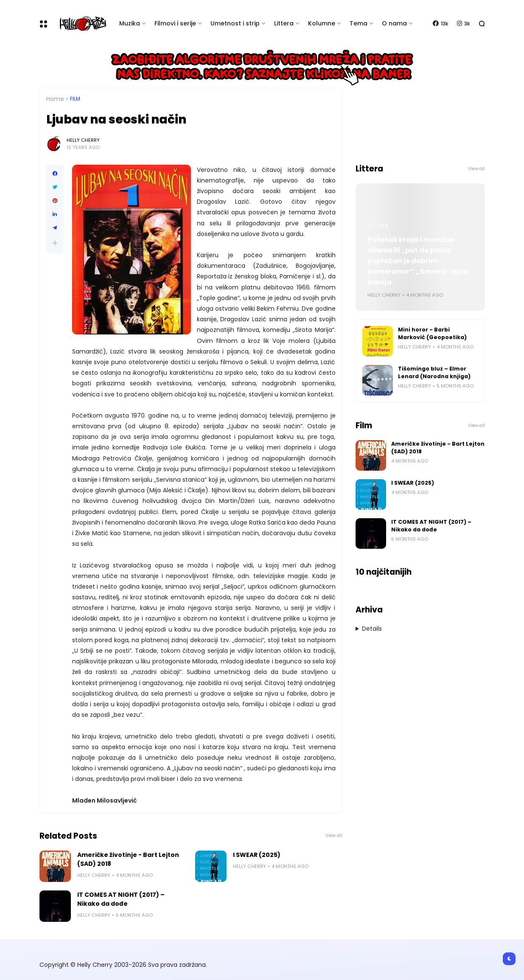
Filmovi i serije (175, 23)
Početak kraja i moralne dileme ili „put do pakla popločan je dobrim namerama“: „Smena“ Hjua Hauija (418, 261)
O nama (394, 23)
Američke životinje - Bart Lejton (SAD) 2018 (128, 859)
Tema (359, 23)
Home (55, 99)
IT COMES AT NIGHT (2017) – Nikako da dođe (121, 899)
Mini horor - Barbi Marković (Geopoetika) (432, 333)
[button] (55, 243)
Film (75, 99)
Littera (284, 23)
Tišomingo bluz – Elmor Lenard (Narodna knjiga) (434, 372)
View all (334, 835)
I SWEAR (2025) (257, 855)
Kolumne (322, 23)
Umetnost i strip (235, 23)
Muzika (130, 23)
